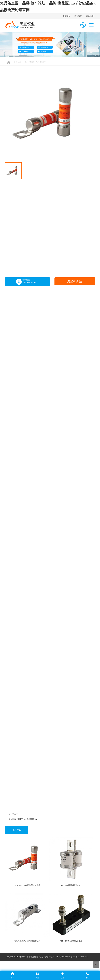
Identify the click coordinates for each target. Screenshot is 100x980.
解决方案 (34, 62)
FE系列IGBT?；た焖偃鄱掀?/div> (27, 941)
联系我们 (78, 16)
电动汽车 (43, 62)
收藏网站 (67, 16)
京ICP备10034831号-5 (79, 957)
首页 (26, 62)
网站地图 (90, 16)
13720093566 (29, 283)
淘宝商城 (75, 282)
